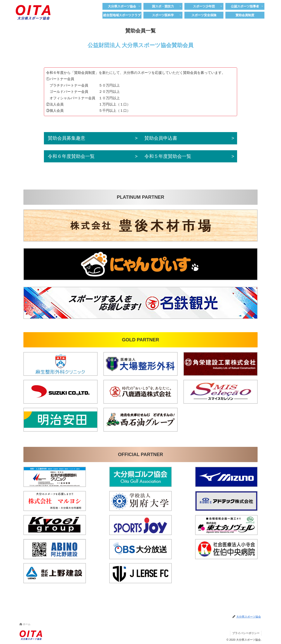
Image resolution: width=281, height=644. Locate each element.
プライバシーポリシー (246, 633)
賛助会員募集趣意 (67, 138)
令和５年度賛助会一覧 (170, 156)
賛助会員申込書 (163, 138)
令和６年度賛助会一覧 (71, 156)
